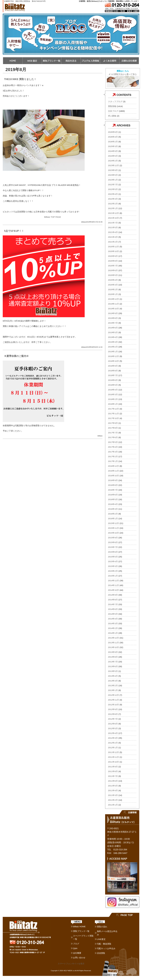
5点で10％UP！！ (14, 231)
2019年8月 (113, 318)
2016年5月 (113, 499)
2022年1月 (113, 208)
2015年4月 (113, 561)
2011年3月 (113, 795)
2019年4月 (113, 337)
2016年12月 (113, 466)
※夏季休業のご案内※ (16, 356)
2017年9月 (113, 423)
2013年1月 (113, 690)
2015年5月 (113, 557)
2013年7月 (113, 662)
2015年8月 (113, 542)
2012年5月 (113, 728)
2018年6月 (113, 380)
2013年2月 (113, 685)
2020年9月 (113, 256)
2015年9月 (113, 538)
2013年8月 (113, 657)
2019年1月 (113, 351)
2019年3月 (113, 342)
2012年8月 (113, 714)
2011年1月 (113, 805)
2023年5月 (113, 175)
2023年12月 (113, 165)
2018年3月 (113, 394)
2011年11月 (113, 757)
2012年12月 (113, 695)
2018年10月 (113, 361)
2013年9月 (113, 652)
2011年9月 (113, 767)
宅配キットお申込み (106, 948)
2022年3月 (113, 199)
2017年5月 (113, 442)
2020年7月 (113, 266)
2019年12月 (113, 299)
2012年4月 (113, 733)
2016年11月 (113, 471)
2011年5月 (113, 786)
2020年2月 (113, 289)
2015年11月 (113, 528)
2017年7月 (113, 433)
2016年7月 (113, 490)
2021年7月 (113, 223)
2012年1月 (113, 748)
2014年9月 (113, 595)
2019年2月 (113, 347)
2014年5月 (113, 614)
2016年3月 (113, 509)
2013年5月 (113, 671)
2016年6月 (113, 495)
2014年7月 (113, 604)
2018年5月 (113, 385)
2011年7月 (113, 776)
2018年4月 (113, 390)
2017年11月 (113, 414)
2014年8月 (113, 600)
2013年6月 (113, 666)
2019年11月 (113, 304)
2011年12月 (113, 752)
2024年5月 (113, 156)
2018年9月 (113, 366)
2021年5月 (113, 227)
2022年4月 (113, 194)
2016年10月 (113, 476)
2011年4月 (113, 790)
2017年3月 (113, 452)
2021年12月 (113, 213)
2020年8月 (113, 261)
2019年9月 (113, 313)
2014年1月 (113, 633)
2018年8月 (113, 371)
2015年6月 (113, 552)
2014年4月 (113, 619)
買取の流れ (102, 927)
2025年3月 (113, 146)
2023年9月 (113, 170)
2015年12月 (113, 523)
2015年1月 (113, 576)
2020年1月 (113, 294)
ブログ (76, 944)
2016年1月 (113, 518)
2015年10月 (113, 533)
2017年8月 (113, 428)
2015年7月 (113, 547)
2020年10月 (113, 251)
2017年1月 (113, 461)
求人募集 (112, 116)
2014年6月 (113, 609)
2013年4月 (113, 676)
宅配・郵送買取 (104, 944)
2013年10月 (113, 647)
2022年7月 (113, 185)
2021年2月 (113, 242)
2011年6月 (113, 781)
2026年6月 (113, 132)
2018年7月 (113, 375)
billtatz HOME (79, 926)
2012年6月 (113, 724)
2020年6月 (113, 270)
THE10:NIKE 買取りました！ (20, 79)
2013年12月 (113, 638)
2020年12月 (113, 247)
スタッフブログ (115, 101)
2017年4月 (113, 447)
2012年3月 (113, 738)
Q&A (75, 948)
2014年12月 (113, 581)
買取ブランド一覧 (81, 931)
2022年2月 (113, 204)
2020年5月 (113, 275)
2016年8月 (113, 485)
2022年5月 (113, 189)
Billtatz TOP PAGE (52, 217)
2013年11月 (113, 643)
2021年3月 (113, 237)
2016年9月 (113, 480)
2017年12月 (113, 409)
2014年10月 (113, 590)
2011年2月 (113, 800)
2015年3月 (113, 566)
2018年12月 (113, 356)
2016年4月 (113, 504)
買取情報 (112, 106)
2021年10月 (113, 218)
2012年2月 (113, 743)
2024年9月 (113, 151)
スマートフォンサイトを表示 (71, 964)
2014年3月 (113, 623)
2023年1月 (113, 180)
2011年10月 (113, 762)
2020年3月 (113, 285)
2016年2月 (113, 514)
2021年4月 (113, 232)
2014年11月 (113, 585)
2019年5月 (113, 332)
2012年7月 (113, 719)
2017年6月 (113, 437)
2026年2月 (113, 142)
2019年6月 (113, 328)
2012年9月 (113, 709)
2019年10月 (113, 309)
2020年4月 (113, 280)
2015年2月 (113, 571)
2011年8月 (113, 771)
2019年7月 (113, 323)
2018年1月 (113, 404)
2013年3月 (113, 681)
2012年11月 (113, 700)
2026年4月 (113, 137)
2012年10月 (113, 705)
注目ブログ (113, 111)
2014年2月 (113, 628)
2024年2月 (113, 161)
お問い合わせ (79, 958)
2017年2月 (113, 456)
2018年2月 (113, 399)
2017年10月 (113, 418)
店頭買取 (101, 953)
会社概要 (77, 953)
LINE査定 (101, 939)
